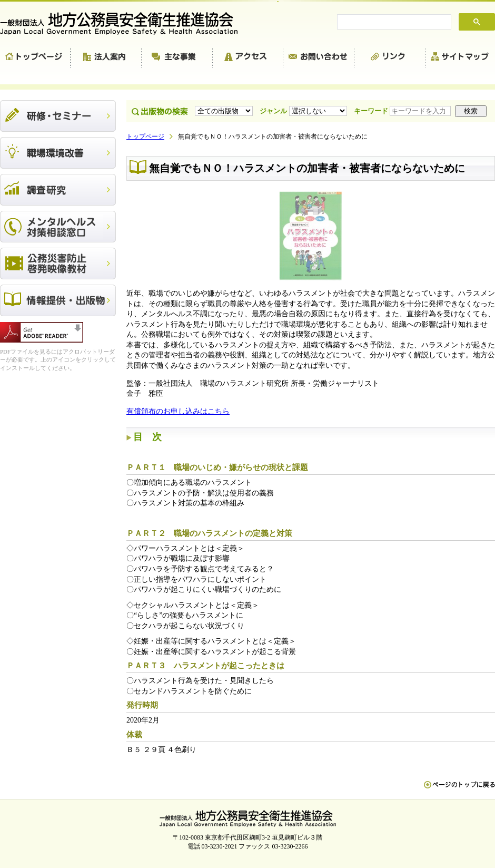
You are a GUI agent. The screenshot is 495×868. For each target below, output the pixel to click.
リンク (390, 58)
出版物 (58, 300)
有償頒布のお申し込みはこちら (178, 411)
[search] (393, 22)
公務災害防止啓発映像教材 (58, 264)
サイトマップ (460, 58)
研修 (58, 116)
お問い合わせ (319, 58)
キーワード (403, 111)
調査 (58, 190)
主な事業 (177, 58)
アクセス (248, 58)
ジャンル (304, 111)
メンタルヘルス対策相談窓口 (58, 227)
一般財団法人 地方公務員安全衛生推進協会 (124, 23)
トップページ (35, 58)
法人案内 (106, 58)
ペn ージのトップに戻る (459, 790)
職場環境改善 (58, 153)
